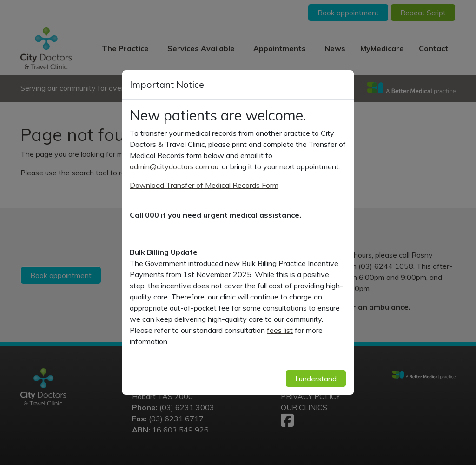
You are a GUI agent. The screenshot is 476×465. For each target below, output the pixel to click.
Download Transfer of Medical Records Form (204, 185)
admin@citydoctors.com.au (174, 166)
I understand (316, 379)
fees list (280, 330)
